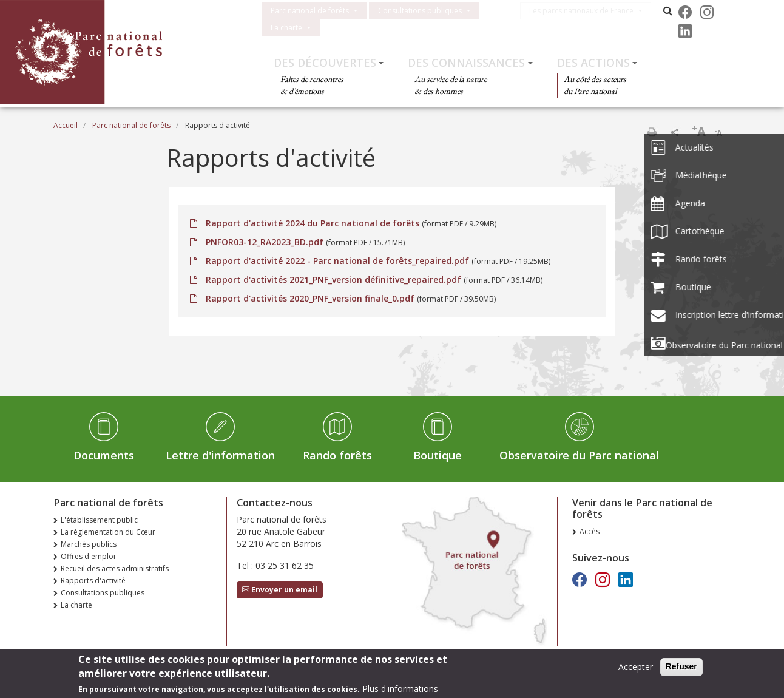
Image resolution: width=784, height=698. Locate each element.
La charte (286, 28)
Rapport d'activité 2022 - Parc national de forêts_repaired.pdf (337, 261)
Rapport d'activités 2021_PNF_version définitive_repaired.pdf (333, 280)
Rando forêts (337, 455)
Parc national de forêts (310, 11)
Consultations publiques (420, 11)
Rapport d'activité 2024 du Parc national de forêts (313, 223)
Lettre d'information (220, 455)
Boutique (438, 455)
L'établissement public (99, 520)
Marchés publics (89, 544)
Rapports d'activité (93, 581)
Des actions (593, 63)
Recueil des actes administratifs (115, 568)
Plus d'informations (400, 690)
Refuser (681, 668)
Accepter (636, 668)
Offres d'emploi (88, 556)
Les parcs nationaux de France (587, 11)
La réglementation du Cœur (108, 532)
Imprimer (652, 132)
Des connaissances (466, 63)
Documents (104, 455)
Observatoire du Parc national (579, 455)
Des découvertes (325, 63)
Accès (590, 531)
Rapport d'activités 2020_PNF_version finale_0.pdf (310, 298)
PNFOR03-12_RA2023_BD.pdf (265, 242)
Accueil (66, 125)
